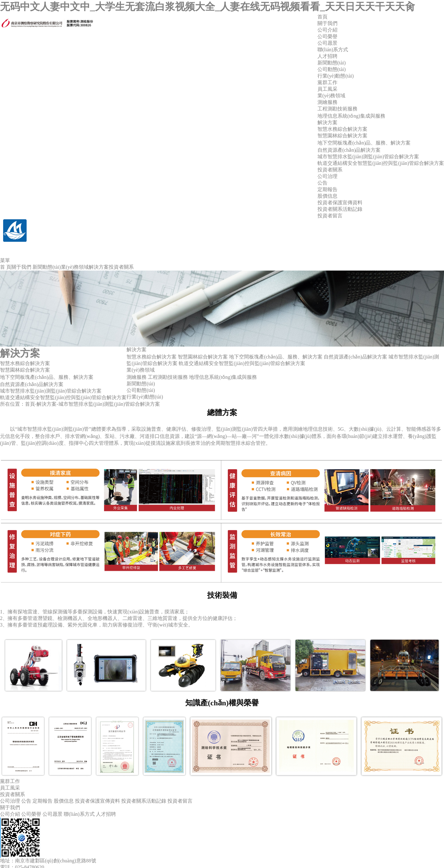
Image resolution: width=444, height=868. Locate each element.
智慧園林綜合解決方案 (342, 136)
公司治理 (327, 176)
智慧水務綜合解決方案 (342, 129)
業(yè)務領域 (332, 96)
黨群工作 (327, 82)
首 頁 (6, 267)
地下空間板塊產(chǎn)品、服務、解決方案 (47, 377)
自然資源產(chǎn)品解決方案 (349, 150)
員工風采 (327, 89)
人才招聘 (327, 56)
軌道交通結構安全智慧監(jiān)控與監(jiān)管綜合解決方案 (381, 163)
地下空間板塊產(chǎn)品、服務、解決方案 (364, 143)
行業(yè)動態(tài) (336, 76)
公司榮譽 (327, 36)
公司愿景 (327, 43)
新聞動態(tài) (332, 63)
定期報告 (327, 189)
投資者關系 (330, 170)
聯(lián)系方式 (333, 50)
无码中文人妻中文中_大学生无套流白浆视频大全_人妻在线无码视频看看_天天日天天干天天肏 (207, 7)
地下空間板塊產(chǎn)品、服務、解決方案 (276, 357)
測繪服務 (327, 102)
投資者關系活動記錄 (340, 209)
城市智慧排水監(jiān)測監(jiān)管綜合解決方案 (368, 157)
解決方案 (327, 122)
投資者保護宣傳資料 (340, 203)
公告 (322, 183)
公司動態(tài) (332, 69)
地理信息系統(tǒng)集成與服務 (351, 116)
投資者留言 (330, 216)
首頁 (322, 17)
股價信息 (327, 196)
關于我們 (327, 23)
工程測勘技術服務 (337, 109)
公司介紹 (327, 30)
